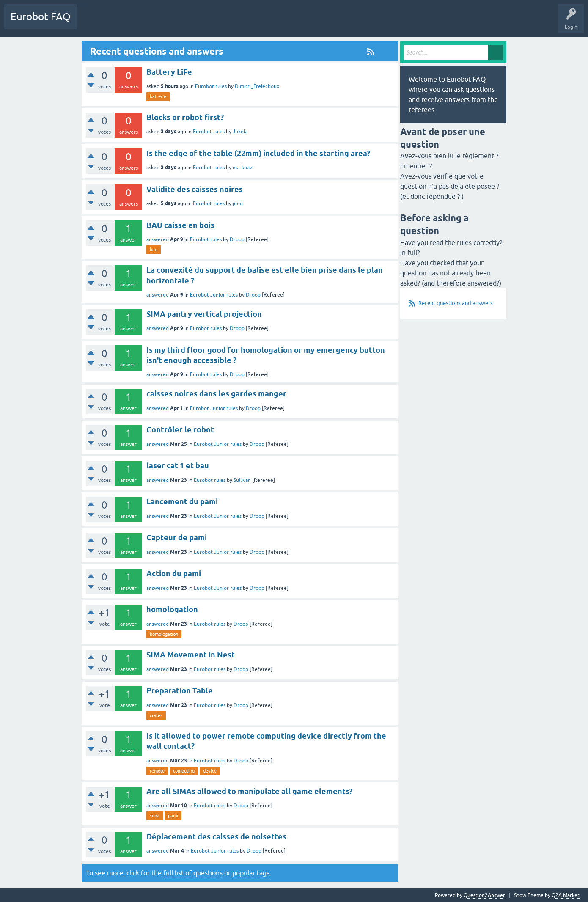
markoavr (243, 168)
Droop (237, 239)
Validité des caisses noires (195, 189)
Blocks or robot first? (185, 117)
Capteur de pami (177, 538)
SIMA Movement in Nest (191, 655)
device (210, 771)
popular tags (251, 873)
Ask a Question (168, 23)
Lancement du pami (182, 502)
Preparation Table (180, 691)
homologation (172, 609)
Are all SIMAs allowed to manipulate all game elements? (249, 791)
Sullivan (242, 480)
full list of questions (193, 873)
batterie (158, 96)
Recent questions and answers (456, 303)
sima (155, 816)
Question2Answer (484, 895)
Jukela (240, 132)
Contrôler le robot (180, 430)
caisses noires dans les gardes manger (216, 394)
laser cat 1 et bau (178, 466)
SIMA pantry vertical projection (204, 314)
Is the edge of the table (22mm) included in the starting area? (258, 153)
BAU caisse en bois (180, 225)
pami (173, 816)
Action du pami (174, 573)
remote (157, 771)
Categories (128, 23)
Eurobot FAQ (41, 17)
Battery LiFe (169, 72)
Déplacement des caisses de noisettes (216, 837)
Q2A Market (566, 895)
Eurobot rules (211, 86)
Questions (95, 23)
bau (154, 250)
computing (184, 771)
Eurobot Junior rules (214, 295)
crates (156, 715)
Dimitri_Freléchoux (257, 86)
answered (158, 239)
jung (238, 203)
